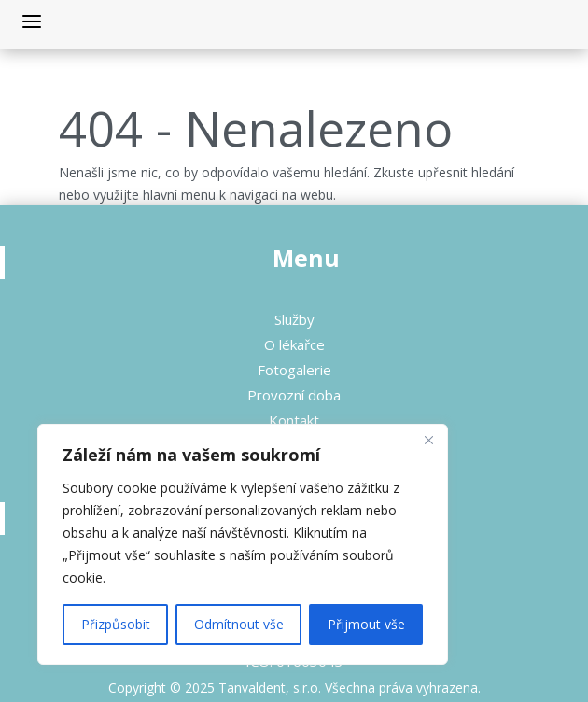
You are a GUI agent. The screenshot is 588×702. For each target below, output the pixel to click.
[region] (243, 544)
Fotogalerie (294, 370)
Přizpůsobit (116, 624)
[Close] (428, 440)
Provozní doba (294, 395)
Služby (294, 319)
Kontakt (294, 420)
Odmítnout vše (239, 624)
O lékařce (294, 344)
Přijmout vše (366, 624)
